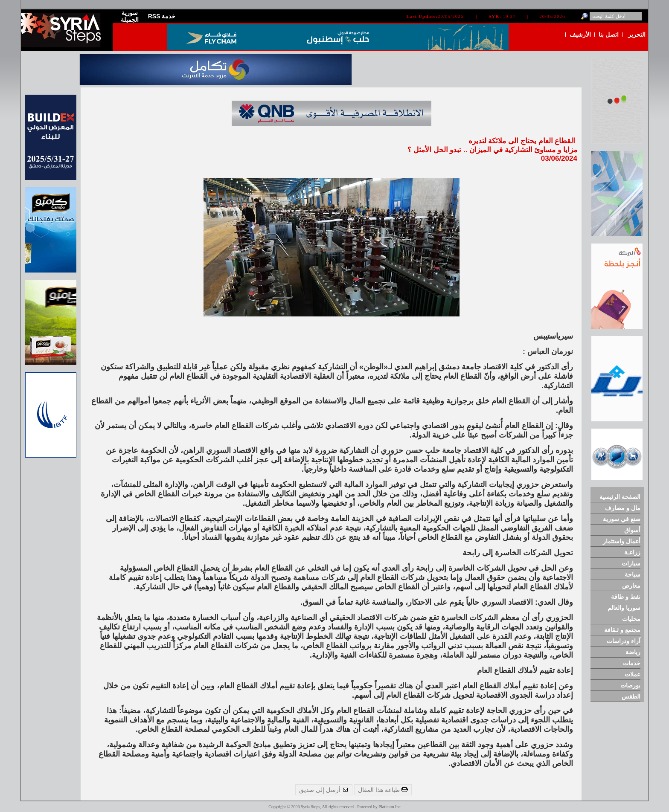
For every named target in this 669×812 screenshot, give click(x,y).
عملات (633, 674)
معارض (631, 586)
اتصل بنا (609, 35)
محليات (631, 619)
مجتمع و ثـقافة (622, 630)
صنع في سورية (622, 519)
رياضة (633, 652)
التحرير (637, 35)
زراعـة (632, 552)
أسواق (632, 530)
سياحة (633, 574)
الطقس (631, 696)
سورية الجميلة (130, 16)
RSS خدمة (162, 16)
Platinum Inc (389, 807)
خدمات (632, 663)
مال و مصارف (623, 508)
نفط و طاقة (626, 597)
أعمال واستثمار (622, 541)
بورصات (630, 685)
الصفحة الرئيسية (620, 497)
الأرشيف (580, 35)
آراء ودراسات (624, 641)
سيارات (631, 563)
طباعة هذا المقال (383, 790)
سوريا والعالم (624, 608)
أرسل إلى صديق (324, 790)
